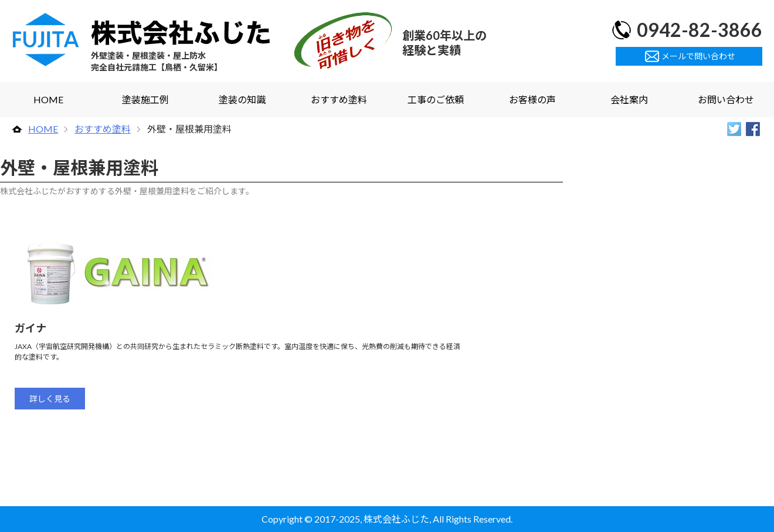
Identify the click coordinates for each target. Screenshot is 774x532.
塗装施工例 (145, 99)
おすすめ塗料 (339, 99)
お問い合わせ (726, 99)
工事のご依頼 (436, 99)
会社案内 (629, 99)
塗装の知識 (242, 99)
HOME (48, 99)
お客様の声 (532, 99)
